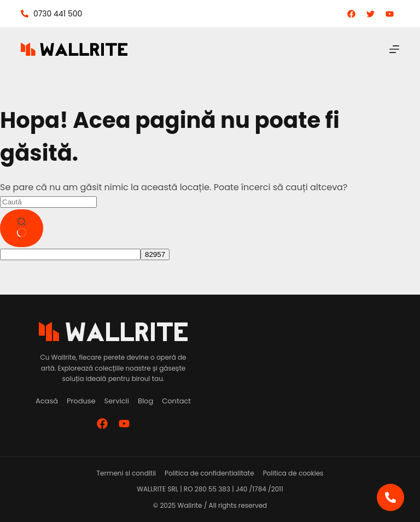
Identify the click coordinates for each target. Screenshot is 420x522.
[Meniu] (394, 49)
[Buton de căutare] (22, 228)
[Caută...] (48, 202)
